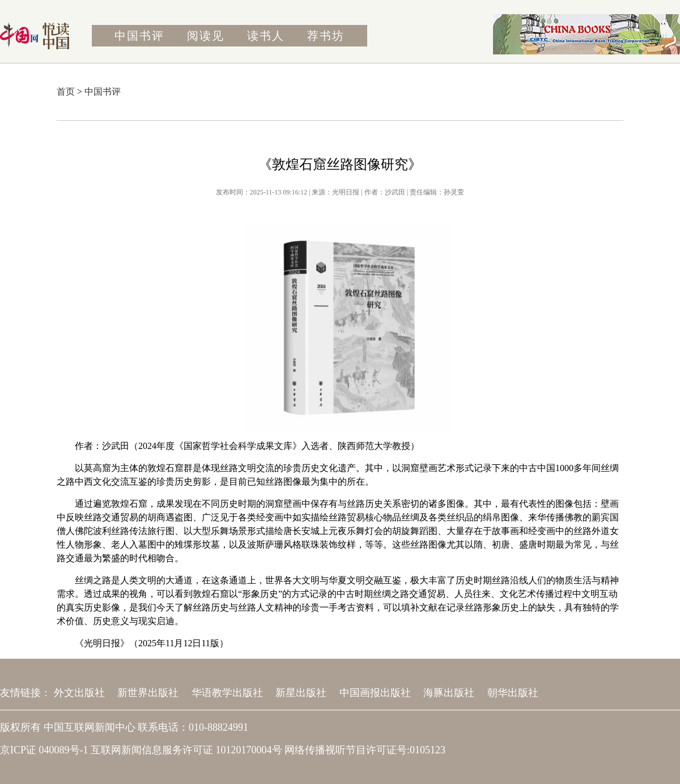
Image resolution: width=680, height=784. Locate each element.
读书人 (266, 36)
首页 (66, 92)
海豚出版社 (449, 693)
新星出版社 (301, 693)
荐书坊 (326, 36)
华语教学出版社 (227, 693)
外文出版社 (79, 693)
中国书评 (139, 36)
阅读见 (206, 36)
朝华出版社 (513, 693)
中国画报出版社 (375, 693)
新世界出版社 (148, 693)
